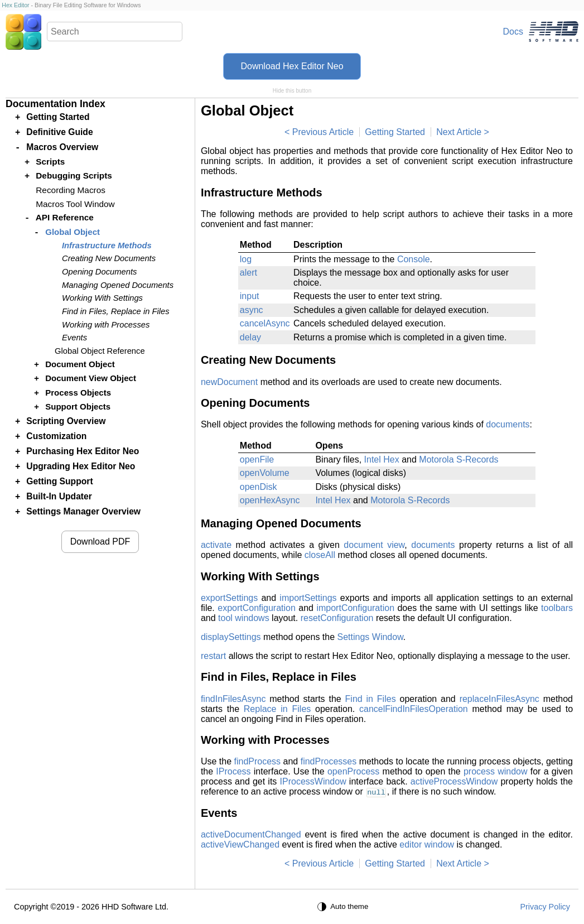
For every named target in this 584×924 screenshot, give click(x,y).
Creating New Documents (109, 258)
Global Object (73, 232)
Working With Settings (102, 298)
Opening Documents (99, 272)
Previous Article (323, 132)
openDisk (259, 487)
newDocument (229, 382)
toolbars (557, 608)
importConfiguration (355, 608)
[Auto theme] (344, 907)
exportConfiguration (257, 608)
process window (496, 771)
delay (250, 337)
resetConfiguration (337, 618)
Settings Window (370, 637)
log (246, 259)
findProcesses (329, 761)
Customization (56, 436)
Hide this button (292, 91)
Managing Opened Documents (118, 285)
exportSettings (229, 598)
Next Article (459, 132)
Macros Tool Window (75, 204)
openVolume (265, 473)
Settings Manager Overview (83, 511)
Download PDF (100, 542)
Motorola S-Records (458, 459)
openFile (257, 459)
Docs (513, 32)
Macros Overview (62, 147)
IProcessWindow (313, 781)
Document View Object (91, 378)
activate (216, 545)
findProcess (258, 761)
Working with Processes (106, 325)
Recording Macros (71, 190)
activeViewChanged (240, 844)
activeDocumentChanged (251, 834)
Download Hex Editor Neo (292, 66)
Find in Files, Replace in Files (116, 311)
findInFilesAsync (233, 699)
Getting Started (395, 132)
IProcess (233, 771)
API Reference (65, 217)
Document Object (80, 364)
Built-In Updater (59, 496)
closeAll (320, 555)
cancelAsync (265, 323)
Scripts (50, 162)
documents (508, 424)
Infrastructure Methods (107, 246)
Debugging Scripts (74, 175)
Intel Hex (382, 459)
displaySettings (231, 637)
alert (248, 273)
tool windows (244, 618)
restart (213, 656)
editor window (427, 844)
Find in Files (371, 699)
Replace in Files (277, 709)
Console (414, 259)
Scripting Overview (66, 421)
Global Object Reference (100, 351)
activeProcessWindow (454, 781)
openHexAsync (270, 500)
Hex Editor (15, 5)
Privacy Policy (545, 907)
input (250, 296)
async (252, 310)
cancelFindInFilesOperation (414, 709)
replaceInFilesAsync (499, 699)
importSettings (308, 598)
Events (74, 338)
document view (374, 545)
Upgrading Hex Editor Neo (81, 466)
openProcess (353, 771)
